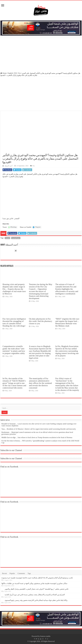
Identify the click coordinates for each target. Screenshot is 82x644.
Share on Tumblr (26, 227)
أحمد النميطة (8, 166)
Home (4, 73)
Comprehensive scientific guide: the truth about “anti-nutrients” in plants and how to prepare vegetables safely (14, 350)
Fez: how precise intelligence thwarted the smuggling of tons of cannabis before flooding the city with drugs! (14, 322)
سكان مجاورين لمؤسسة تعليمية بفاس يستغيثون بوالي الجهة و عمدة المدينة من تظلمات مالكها (34, 583)
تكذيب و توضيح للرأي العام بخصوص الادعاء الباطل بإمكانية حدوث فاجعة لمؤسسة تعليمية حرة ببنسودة (37, 578)
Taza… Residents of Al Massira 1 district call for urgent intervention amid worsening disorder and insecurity (39, 429)
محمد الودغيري (16, 238)
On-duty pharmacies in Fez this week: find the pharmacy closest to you (41, 321)
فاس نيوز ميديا (8, 218)
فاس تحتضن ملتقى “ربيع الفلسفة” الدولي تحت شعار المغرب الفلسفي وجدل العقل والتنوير (37, 589)
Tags (29, 573)
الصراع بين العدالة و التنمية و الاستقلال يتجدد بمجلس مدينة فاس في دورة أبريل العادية (35, 595)
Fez (19, 73)
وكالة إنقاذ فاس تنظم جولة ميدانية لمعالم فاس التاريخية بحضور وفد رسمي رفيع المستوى (36, 600)
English (10, 73)
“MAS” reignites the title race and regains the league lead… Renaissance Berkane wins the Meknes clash (67, 322)
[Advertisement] (41, 55)
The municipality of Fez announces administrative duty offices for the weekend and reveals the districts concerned (40, 383)
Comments (21, 573)
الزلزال (8, 238)
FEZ (16, 73)
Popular (12, 573)
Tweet (5, 227)
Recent (4, 573)
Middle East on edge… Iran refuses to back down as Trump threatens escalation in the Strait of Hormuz (37, 437)
